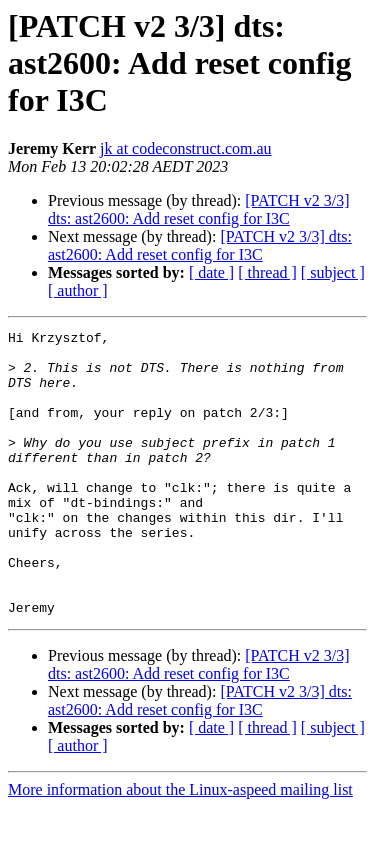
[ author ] (78, 290)
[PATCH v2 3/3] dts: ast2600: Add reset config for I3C (199, 209)
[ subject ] (333, 272)
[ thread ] (267, 272)
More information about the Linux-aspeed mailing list (180, 846)
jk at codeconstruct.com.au (186, 148)
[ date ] (211, 272)
